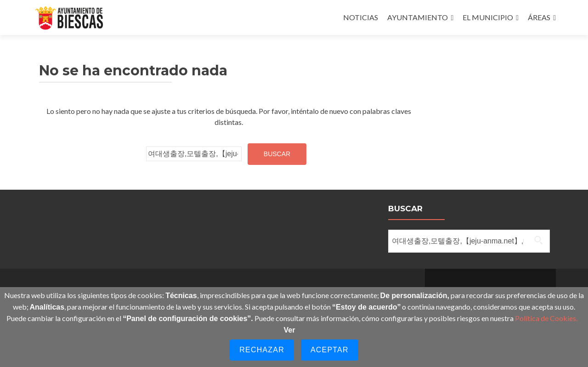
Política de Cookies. (546, 318)
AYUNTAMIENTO (418, 17)
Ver (290, 330)
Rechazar (262, 350)
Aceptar (330, 350)
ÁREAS (539, 17)
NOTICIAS (361, 17)
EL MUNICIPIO (488, 17)
